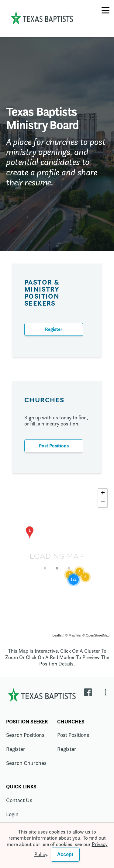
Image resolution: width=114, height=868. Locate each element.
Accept (65, 854)
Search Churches (26, 763)
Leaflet (58, 635)
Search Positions (25, 735)
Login (12, 814)
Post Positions (54, 446)
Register (54, 329)
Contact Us (19, 800)
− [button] (103, 503)
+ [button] (103, 493)
